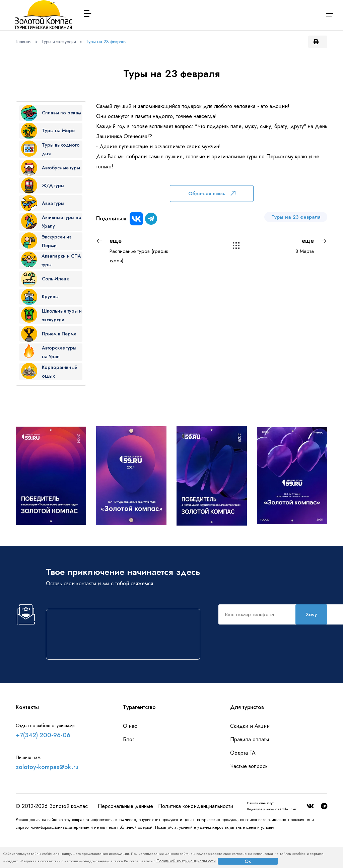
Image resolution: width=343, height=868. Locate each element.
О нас (130, 756)
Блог (129, 770)
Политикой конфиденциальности (186, 861)
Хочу (172, 683)
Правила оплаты (250, 770)
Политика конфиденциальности (196, 836)
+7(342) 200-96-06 (43, 765)
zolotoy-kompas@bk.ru (47, 797)
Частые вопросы (249, 796)
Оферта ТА (243, 783)
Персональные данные (125, 836)
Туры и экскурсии (59, 42)
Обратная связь (212, 194)
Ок (248, 861)
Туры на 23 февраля (106, 42)
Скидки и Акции (250, 756)
